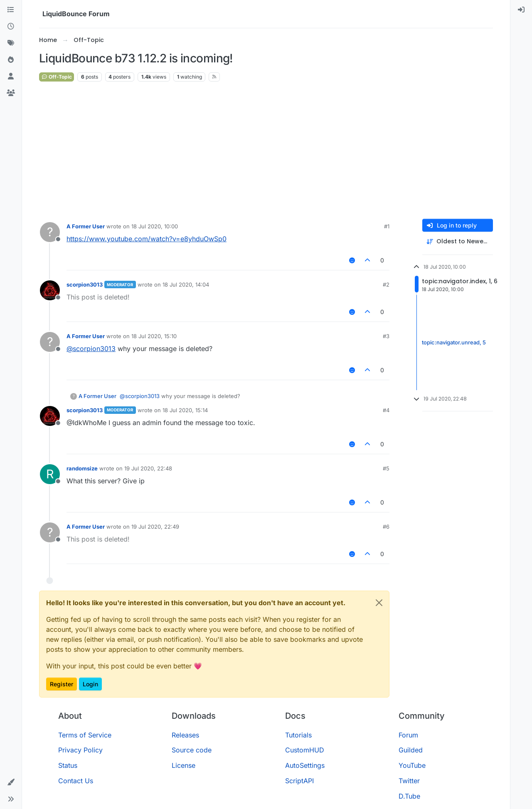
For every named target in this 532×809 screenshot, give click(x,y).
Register (62, 684)
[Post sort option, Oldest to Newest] (458, 241)
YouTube (412, 765)
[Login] (521, 10)
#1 (387, 226)
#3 (386, 336)
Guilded (411, 750)
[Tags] (11, 43)
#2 (386, 285)
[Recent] (11, 27)
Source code (192, 750)
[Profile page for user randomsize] (50, 474)
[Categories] (11, 10)
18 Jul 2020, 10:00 (155, 226)
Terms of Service (85, 735)
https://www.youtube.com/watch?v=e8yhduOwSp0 (147, 239)
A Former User (86, 226)
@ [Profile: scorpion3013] (91, 349)
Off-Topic (57, 77)
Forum (408, 735)
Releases (185, 735)
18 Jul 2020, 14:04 (186, 285)
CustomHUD (305, 750)
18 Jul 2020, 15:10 (154, 336)
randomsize (82, 468)
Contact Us (76, 781)
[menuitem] (521, 10)
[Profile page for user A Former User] (50, 232)
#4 (386, 410)
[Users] (11, 77)
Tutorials (298, 735)
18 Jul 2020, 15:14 (185, 410)
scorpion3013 (85, 285)
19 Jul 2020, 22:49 (155, 527)
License (183, 765)
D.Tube (409, 796)
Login (90, 684)
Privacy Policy (80, 750)
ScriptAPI (299, 781)
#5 (386, 468)
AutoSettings (305, 765)
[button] (11, 782)
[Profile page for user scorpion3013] (50, 290)
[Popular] (11, 60)
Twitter (409, 781)
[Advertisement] (266, 151)
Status (68, 765)
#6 (386, 527)
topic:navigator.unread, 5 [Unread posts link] (454, 342)
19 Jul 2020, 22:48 (148, 468)
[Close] (379, 603)
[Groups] (11, 93)
